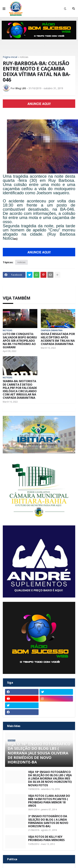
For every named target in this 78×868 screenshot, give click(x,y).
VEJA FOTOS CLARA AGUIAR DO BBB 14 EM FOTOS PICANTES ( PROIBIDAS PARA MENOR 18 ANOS (49, 801)
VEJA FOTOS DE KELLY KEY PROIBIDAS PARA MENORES (46, 838)
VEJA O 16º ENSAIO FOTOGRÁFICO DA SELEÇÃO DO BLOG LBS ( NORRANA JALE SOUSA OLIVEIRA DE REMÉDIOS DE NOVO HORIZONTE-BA (39, 753)
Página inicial (10, 57)
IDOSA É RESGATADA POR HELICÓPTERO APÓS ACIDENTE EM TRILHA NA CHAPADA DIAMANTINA (58, 339)
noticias (24, 57)
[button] (4, 9)
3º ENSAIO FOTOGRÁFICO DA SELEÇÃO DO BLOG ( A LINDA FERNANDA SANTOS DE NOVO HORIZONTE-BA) (48, 821)
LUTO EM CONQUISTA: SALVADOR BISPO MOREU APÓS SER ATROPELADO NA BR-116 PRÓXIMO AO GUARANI (20, 341)
